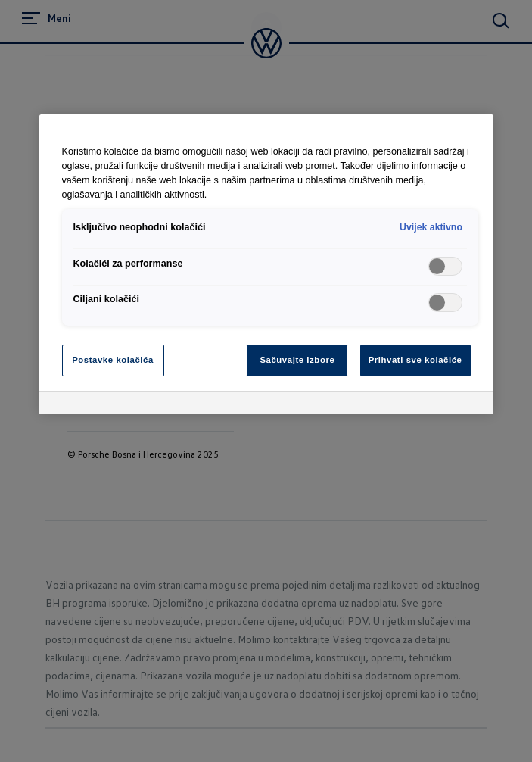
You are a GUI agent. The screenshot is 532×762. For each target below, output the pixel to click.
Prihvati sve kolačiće (415, 360)
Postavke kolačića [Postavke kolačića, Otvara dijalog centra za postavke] (113, 360)
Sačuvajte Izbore (297, 360)
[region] (266, 264)
